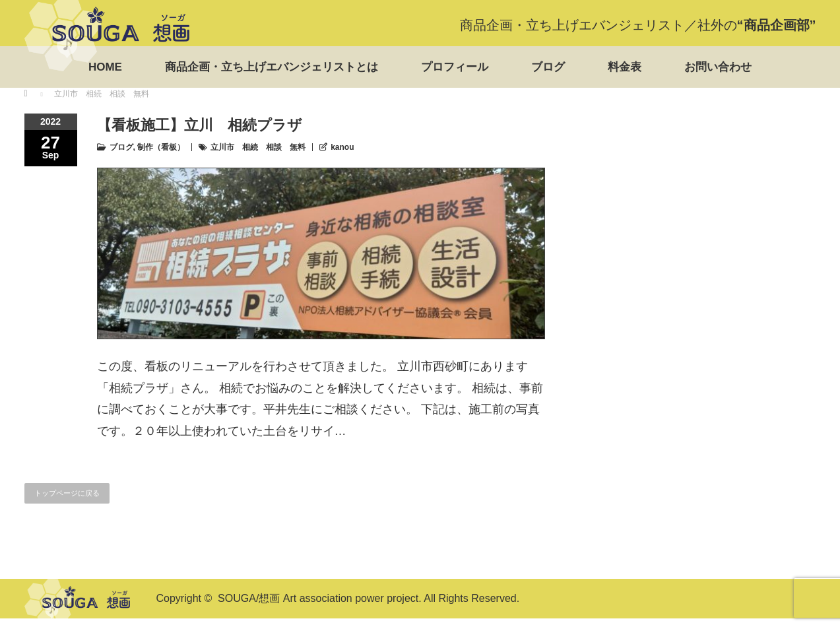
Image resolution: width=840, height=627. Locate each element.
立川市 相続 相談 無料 (258, 147)
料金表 (625, 67)
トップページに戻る (67, 493)
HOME (105, 67)
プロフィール (455, 67)
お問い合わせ (718, 67)
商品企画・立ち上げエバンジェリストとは (272, 67)
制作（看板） (161, 147)
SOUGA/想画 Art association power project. (320, 598)
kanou (342, 147)
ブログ (548, 67)
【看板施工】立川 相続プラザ (200, 125)
